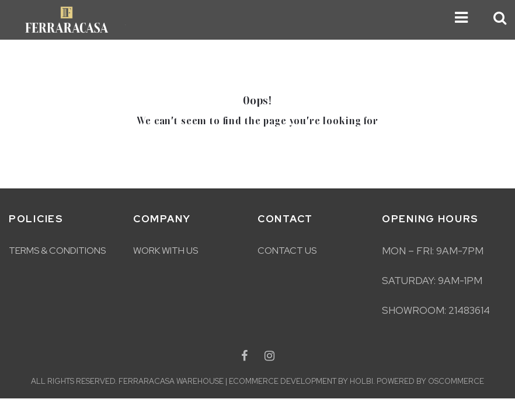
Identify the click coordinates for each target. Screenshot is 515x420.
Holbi (361, 381)
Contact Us (287, 251)
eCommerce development (283, 381)
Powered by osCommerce (430, 381)
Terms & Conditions (57, 251)
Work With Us (166, 251)
